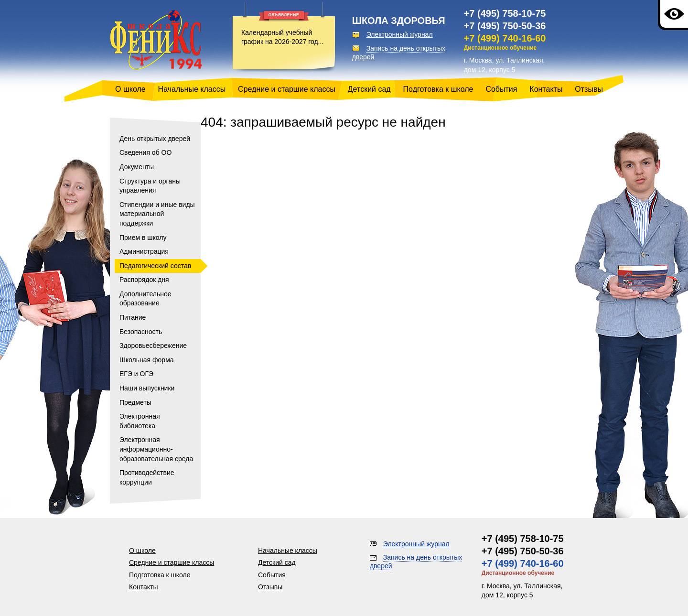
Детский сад (369, 89)
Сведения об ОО (145, 152)
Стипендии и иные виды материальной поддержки (157, 214)
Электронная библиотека (140, 421)
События (501, 89)
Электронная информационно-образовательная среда (156, 449)
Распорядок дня (144, 280)
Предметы (135, 402)
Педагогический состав (155, 266)
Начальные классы (192, 89)
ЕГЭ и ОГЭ (136, 374)
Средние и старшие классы (287, 89)
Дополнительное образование (145, 299)
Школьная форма (147, 360)
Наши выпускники (147, 388)
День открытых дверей (155, 139)
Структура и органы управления (150, 186)
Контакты (546, 89)
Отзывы (589, 89)
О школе (130, 89)
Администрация (144, 251)
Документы (137, 167)
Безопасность (141, 332)
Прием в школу (143, 238)
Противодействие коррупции (147, 477)
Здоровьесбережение (153, 346)
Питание (133, 317)
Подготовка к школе (438, 89)
